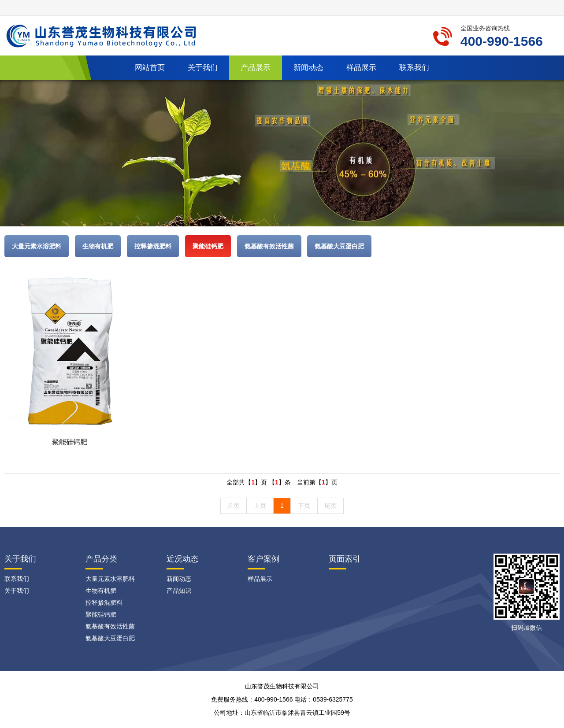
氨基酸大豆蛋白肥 (339, 246)
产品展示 (256, 68)
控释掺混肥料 (153, 246)
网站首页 (150, 68)
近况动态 (182, 559)
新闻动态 (308, 68)
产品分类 (101, 559)
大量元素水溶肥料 (37, 246)
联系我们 (414, 68)
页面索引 (345, 559)
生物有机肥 (98, 246)
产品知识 (179, 591)
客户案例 (263, 559)
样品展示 (361, 68)
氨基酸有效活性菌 (269, 246)
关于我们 (203, 68)
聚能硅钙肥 (208, 246)
